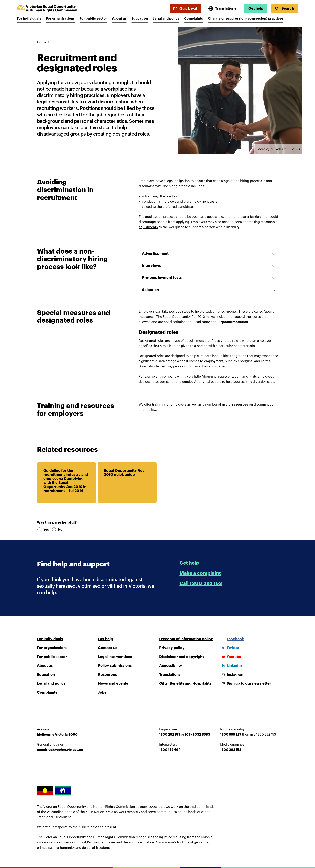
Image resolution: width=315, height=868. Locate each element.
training (158, 405)
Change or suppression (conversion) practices (246, 19)
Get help (256, 8)
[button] (208, 254)
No (57, 530)
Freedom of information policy (186, 639)
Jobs (102, 692)
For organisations (60, 19)
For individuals (29, 19)
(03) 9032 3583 (197, 735)
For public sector (93, 19)
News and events (113, 683)
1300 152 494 (170, 750)
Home (42, 42)
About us (119, 19)
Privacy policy (172, 648)
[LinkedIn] (231, 666)
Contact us (108, 648)
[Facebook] (232, 639)
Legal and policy (166, 19)
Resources (107, 675)
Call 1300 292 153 (201, 583)
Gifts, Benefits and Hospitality (185, 683)
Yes (43, 530)
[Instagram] (232, 675)
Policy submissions (115, 666)
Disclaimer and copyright (182, 657)
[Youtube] (231, 657)
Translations (170, 675)
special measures (234, 322)
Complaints (194, 19)
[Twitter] (230, 648)
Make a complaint (200, 573)
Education (140, 19)
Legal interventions (115, 657)
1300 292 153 (170, 735)
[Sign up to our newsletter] (246, 683)
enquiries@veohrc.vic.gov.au (60, 750)
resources (240, 405)
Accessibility (171, 666)
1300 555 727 (231, 735)
